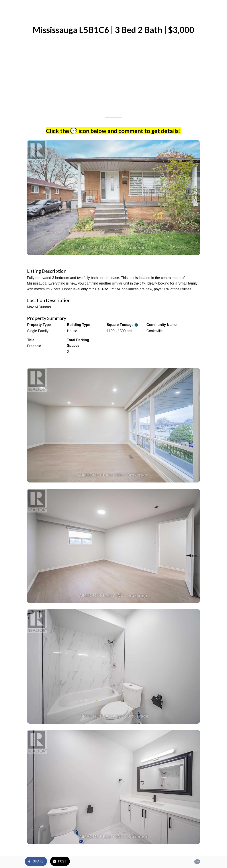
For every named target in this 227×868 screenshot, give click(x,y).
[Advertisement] (114, 82)
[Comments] (197, 862)
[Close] (7, 7)
